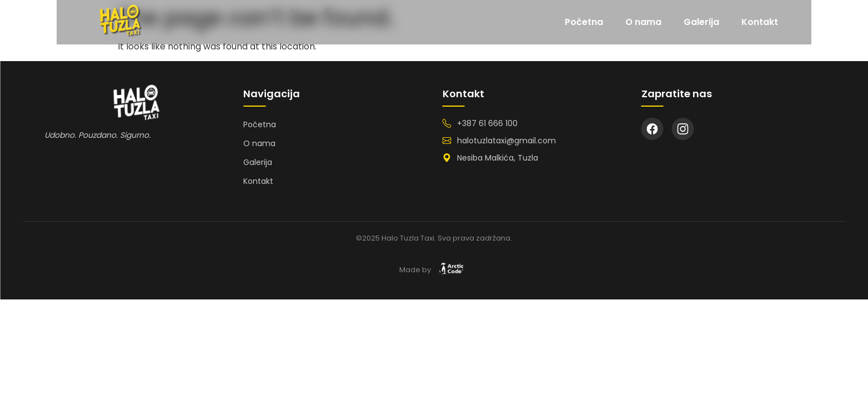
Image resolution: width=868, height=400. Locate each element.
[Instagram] (683, 129)
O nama (700, 22)
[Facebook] (653, 129)
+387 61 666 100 (487, 123)
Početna (641, 22)
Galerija (758, 22)
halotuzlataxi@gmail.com (506, 141)
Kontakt (816, 22)
